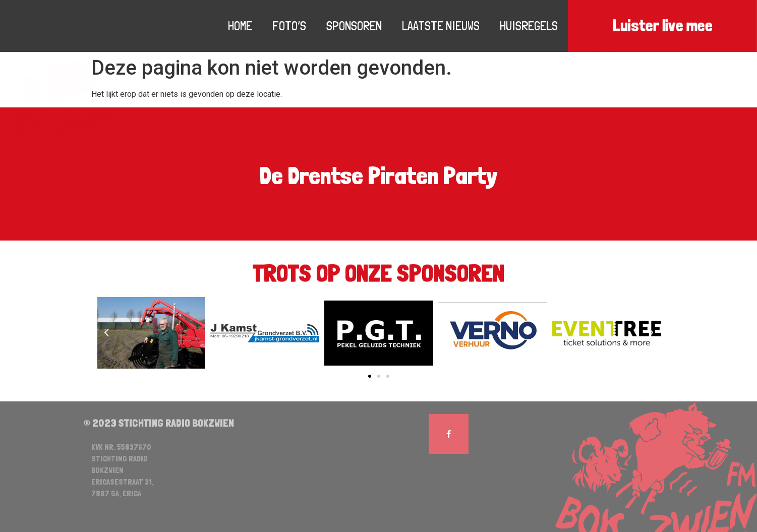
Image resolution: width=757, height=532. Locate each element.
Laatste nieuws (441, 26)
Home (240, 26)
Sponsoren (354, 26)
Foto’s (289, 26)
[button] (370, 376)
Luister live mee (662, 26)
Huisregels (529, 26)
